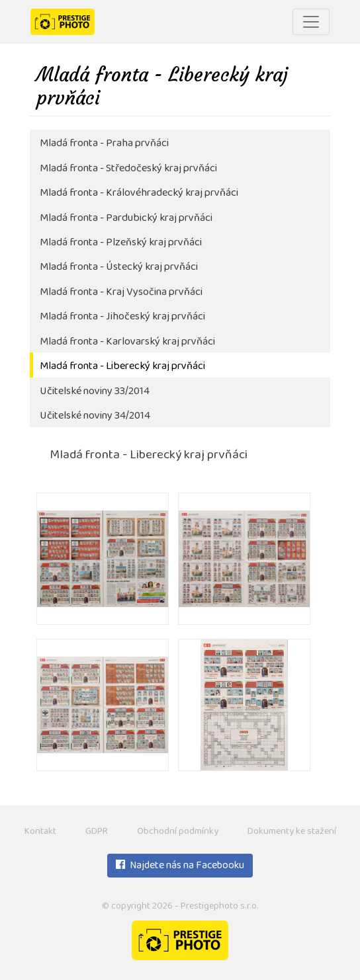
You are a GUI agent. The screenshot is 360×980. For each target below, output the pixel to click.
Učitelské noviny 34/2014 (95, 416)
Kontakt (40, 832)
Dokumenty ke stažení (292, 832)
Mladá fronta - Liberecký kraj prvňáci (122, 367)
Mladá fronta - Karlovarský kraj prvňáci (127, 342)
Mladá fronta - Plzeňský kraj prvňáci (121, 243)
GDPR (97, 832)
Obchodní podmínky (178, 832)
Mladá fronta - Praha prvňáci (104, 144)
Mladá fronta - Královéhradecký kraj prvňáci (139, 193)
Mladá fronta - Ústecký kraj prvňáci (119, 267)
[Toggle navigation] (311, 22)
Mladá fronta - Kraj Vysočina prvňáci (121, 293)
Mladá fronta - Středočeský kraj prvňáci (128, 169)
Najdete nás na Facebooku (180, 866)
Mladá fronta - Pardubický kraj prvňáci (126, 219)
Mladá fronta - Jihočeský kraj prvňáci (122, 317)
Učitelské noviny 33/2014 (95, 392)
